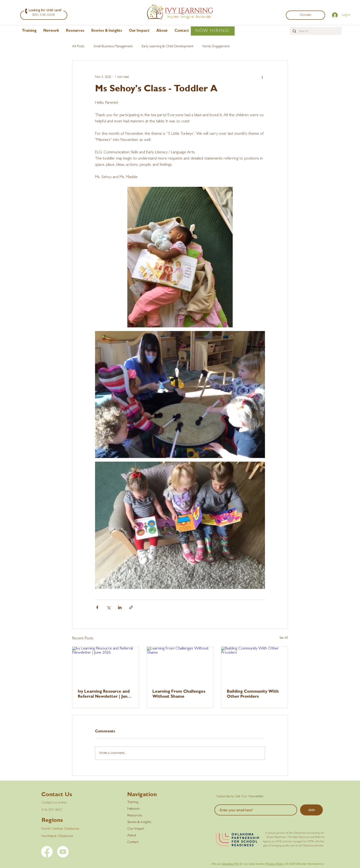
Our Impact (136, 829)
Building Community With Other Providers (253, 694)
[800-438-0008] (44, 15)
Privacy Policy (275, 864)
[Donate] (305, 15)
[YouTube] (63, 852)
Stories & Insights (139, 822)
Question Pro (231, 864)
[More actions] (262, 77)
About (132, 836)
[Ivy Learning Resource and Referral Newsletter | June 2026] (105, 665)
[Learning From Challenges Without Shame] (180, 665)
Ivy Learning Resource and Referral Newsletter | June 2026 (104, 695)
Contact (133, 842)
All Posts (78, 47)
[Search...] (315, 31)
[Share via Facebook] (97, 607)
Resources (135, 816)
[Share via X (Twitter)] (108, 607)
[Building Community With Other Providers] (255, 665)
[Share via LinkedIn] (120, 607)
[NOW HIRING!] (213, 31)
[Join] (311, 810)
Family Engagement (216, 47)
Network (134, 809)
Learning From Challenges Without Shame (179, 694)
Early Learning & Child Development (167, 47)
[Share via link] (131, 607)
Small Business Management (113, 47)
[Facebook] (47, 852)
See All (284, 638)
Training (133, 802)
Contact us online (54, 803)
